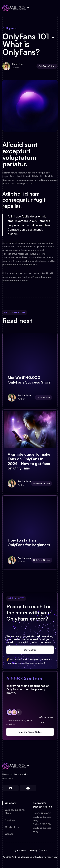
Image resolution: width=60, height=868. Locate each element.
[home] (16, 8)
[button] (53, 8)
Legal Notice (19, 850)
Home (44, 850)
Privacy (34, 850)
